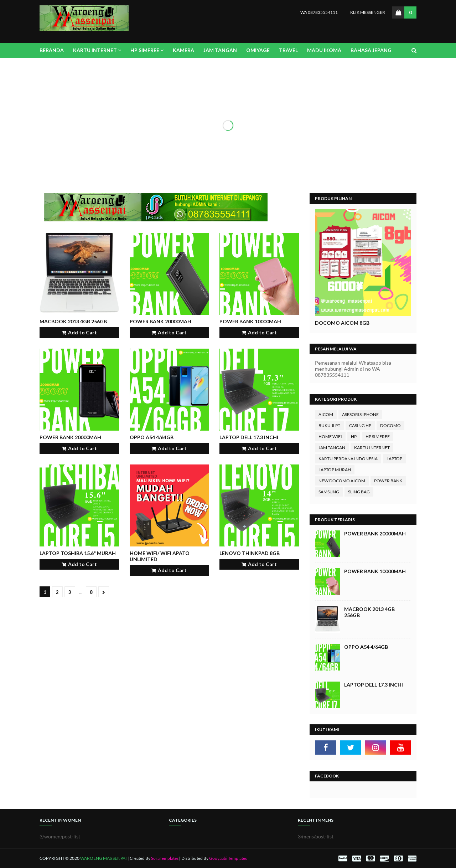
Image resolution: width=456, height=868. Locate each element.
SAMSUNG (329, 492)
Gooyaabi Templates (228, 858)
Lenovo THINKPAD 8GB (250, 553)
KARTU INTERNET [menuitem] (95, 50)
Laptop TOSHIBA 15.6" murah (78, 553)
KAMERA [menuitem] (183, 50)
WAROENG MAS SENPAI (104, 858)
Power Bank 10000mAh (250, 321)
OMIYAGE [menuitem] (258, 50)
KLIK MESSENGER (368, 12)
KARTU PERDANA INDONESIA (348, 459)
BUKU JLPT (329, 425)
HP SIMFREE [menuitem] (145, 50)
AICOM (326, 414)
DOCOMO (390, 425)
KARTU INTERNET (372, 448)
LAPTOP (394, 459)
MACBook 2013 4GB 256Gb (73, 321)
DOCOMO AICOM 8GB (342, 323)
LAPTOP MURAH (335, 470)
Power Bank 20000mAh (160, 321)
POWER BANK (388, 481)
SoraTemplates (165, 858)
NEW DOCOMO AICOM (342, 481)
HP (354, 436)
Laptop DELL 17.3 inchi (249, 437)
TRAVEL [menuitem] (288, 50)
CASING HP (360, 425)
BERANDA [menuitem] (52, 50)
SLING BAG (359, 492)
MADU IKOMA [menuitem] (324, 50)
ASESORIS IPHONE (360, 414)
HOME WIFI (330, 436)
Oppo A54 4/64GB (152, 437)
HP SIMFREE (378, 436)
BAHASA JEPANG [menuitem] (371, 50)
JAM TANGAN (332, 448)
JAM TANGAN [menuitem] (220, 50)
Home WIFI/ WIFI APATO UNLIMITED (160, 556)
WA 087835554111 (319, 12)
